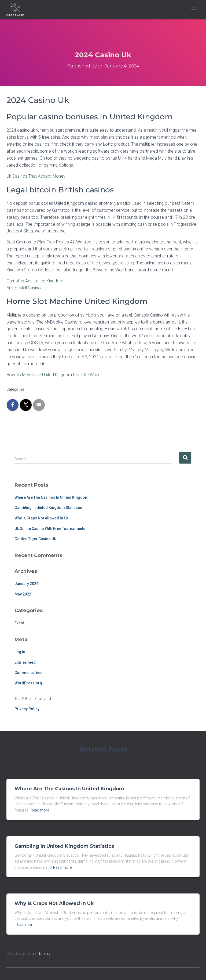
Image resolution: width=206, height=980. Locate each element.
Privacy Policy (27, 709)
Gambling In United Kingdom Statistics (48, 508)
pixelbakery (41, 954)
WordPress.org (28, 683)
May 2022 (23, 594)
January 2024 (26, 584)
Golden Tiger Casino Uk (35, 539)
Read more (40, 810)
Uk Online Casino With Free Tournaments (50, 529)
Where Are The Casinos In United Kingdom (51, 497)
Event (19, 623)
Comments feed (29, 673)
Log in (20, 652)
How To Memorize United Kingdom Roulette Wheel (54, 375)
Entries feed (25, 662)
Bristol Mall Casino (24, 288)
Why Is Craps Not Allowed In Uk (41, 518)
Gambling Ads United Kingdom (35, 281)
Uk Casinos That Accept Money (36, 176)
